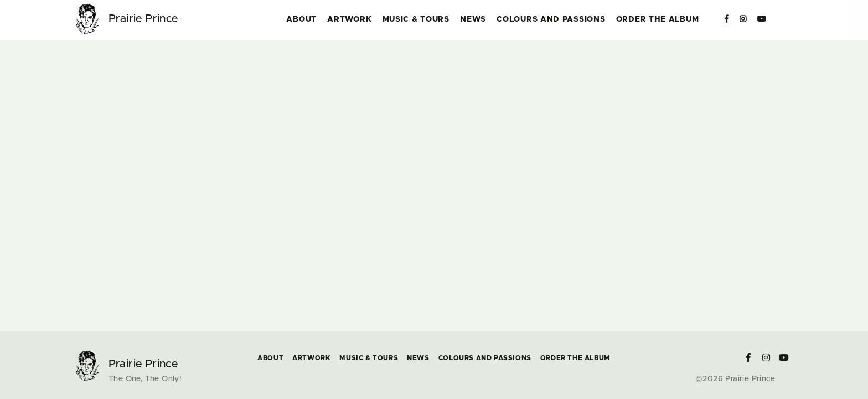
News (473, 19)
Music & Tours (416, 19)
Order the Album (658, 19)
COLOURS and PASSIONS (551, 19)
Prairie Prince (750, 379)
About (301, 19)
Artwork (349, 19)
